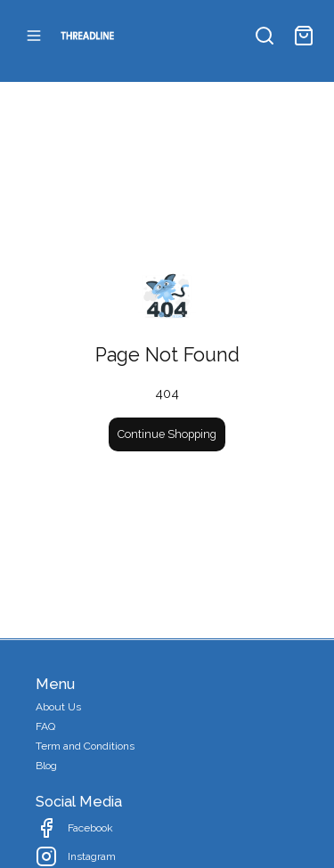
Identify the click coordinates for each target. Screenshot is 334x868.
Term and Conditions (85, 746)
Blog (46, 766)
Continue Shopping (167, 434)
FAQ (45, 726)
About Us (58, 707)
